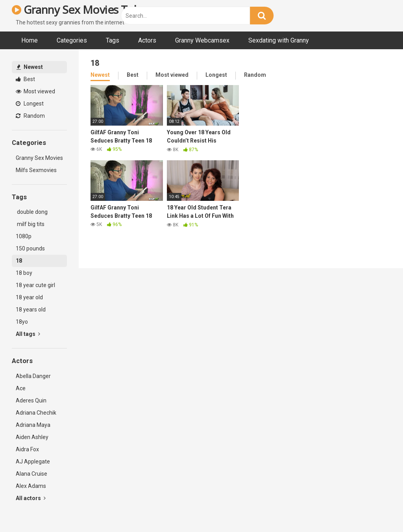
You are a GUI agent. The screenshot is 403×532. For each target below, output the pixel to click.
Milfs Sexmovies (36, 170)
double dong (32, 212)
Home (30, 40)
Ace (21, 388)
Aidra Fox (27, 449)
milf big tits (30, 224)
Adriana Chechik (36, 413)
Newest (30, 67)
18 (19, 261)
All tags (28, 334)
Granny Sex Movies (39, 158)
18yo (22, 322)
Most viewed (35, 91)
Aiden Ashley (32, 437)
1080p (24, 236)
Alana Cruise (31, 474)
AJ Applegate (33, 462)
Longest (30, 104)
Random (30, 116)
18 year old (29, 297)
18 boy (24, 273)
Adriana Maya (33, 425)
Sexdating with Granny (279, 40)
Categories (72, 40)
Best (25, 79)
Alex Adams (31, 486)
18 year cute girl (35, 285)
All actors (31, 498)
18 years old (31, 310)
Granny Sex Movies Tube (79, 9)
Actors (147, 40)
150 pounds (30, 248)
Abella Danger (33, 376)
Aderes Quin (31, 400)
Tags (113, 40)
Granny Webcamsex (202, 40)
